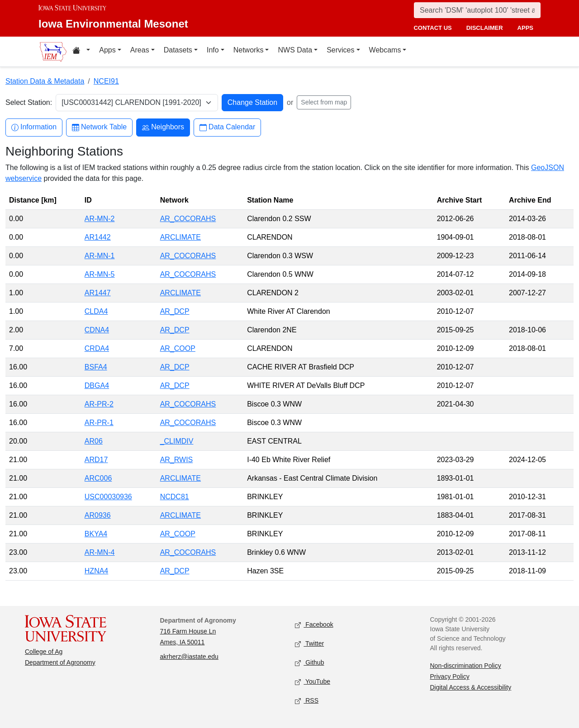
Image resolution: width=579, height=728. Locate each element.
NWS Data (295, 50)
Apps (107, 50)
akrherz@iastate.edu (189, 657)
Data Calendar (227, 127)
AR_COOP (178, 348)
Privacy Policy (450, 676)
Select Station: (29, 102)
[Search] (477, 10)
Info (213, 50)
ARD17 (96, 460)
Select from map (324, 102)
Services (340, 50)
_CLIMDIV (177, 441)
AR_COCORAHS (188, 219)
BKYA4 (96, 534)
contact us (432, 28)
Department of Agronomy (60, 662)
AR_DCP (175, 311)
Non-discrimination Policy (466, 666)
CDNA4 (97, 330)
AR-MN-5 (100, 274)
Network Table (99, 127)
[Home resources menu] (81, 52)
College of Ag (44, 652)
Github (309, 663)
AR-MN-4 (100, 552)
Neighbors (163, 127)
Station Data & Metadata (45, 81)
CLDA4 (96, 311)
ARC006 (98, 478)
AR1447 (98, 293)
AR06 (94, 441)
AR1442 (98, 237)
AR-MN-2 (100, 219)
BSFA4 (96, 367)
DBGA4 (97, 385)
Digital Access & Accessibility (471, 687)
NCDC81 (175, 497)
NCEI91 (106, 81)
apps (525, 28)
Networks (249, 50)
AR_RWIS (177, 460)
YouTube (313, 682)
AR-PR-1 (99, 423)
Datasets (178, 50)
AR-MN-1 (100, 256)
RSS (307, 701)
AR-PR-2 (99, 404)
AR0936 (98, 515)
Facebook (314, 625)
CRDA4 (97, 348)
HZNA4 (96, 571)
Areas (140, 50)
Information (34, 127)
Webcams (385, 50)
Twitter (309, 644)
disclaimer (485, 28)
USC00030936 (108, 497)
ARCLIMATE (180, 237)
